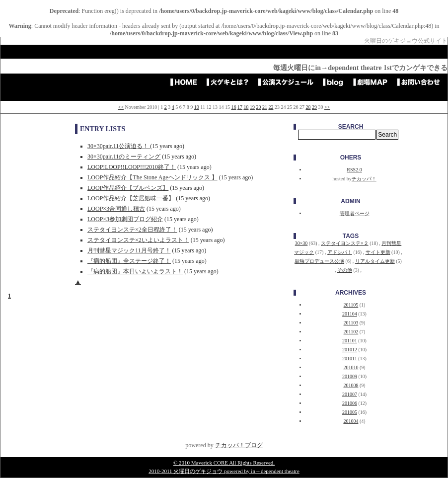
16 (233, 107)
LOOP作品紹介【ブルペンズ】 (128, 188)
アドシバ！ (340, 252)
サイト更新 (378, 252)
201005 (350, 412)
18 (246, 107)
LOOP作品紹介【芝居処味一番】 (131, 198)
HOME (187, 82)
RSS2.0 (354, 170)
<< (121, 107)
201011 (350, 358)
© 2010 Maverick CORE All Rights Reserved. (224, 463)
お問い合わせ (421, 82)
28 (308, 107)
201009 (350, 376)
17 (240, 107)
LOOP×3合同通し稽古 (116, 209)
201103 (351, 323)
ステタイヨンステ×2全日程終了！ (132, 230)
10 (197, 107)
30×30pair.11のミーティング (124, 157)
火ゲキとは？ (231, 82)
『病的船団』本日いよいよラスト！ (135, 271)
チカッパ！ (364, 179)
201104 (350, 314)
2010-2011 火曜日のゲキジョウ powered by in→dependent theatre (224, 471)
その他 (345, 270)
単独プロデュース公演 (319, 261)
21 (265, 107)
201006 (350, 403)
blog (336, 82)
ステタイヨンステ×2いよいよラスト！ (138, 240)
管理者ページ (355, 213)
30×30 (301, 243)
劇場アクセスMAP (373, 82)
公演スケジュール (289, 82)
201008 (351, 385)
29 (314, 107)
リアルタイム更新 (375, 261)
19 (252, 107)
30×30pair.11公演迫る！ (119, 146)
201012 (350, 350)
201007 (350, 394)
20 (258, 107)
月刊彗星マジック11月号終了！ (129, 250)
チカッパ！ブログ (239, 445)
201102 (351, 332)
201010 (351, 367)
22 (271, 107)
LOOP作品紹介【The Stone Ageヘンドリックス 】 (152, 177)
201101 (350, 341)
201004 (351, 421)
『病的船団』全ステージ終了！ (129, 261)
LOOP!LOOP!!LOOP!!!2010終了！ (132, 167)
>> (327, 107)
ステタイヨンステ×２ (345, 243)
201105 (351, 305)
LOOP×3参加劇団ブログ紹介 (125, 219)
